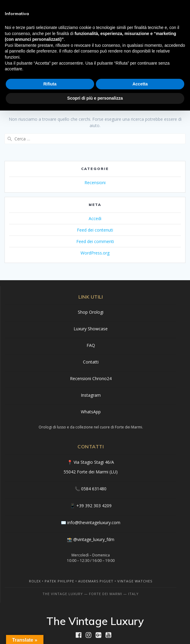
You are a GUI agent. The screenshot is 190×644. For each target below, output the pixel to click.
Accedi (95, 218)
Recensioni (95, 183)
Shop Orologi (91, 312)
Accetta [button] (140, 84)
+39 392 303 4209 (94, 506)
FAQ (91, 345)
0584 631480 (94, 489)
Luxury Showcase (91, 329)
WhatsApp (91, 412)
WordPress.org (95, 253)
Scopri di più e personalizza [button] (95, 98)
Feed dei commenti (95, 241)
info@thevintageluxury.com (94, 522)
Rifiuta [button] (50, 84)
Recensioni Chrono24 (91, 378)
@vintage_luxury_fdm (94, 539)
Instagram (91, 395)
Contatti (91, 362)
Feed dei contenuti (95, 230)
